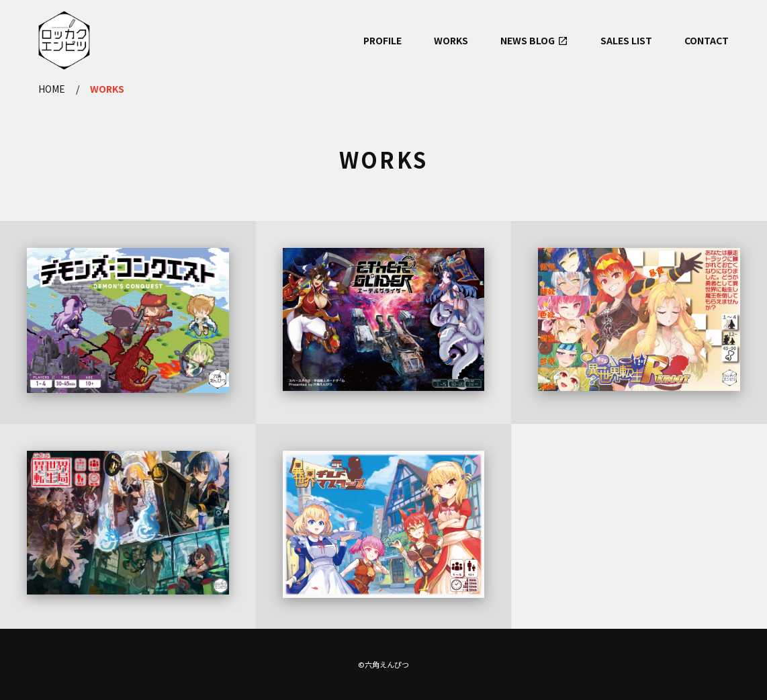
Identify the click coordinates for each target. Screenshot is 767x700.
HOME (52, 89)
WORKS (451, 40)
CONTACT (707, 40)
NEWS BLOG (528, 40)
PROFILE (382, 40)
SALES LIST (626, 40)
